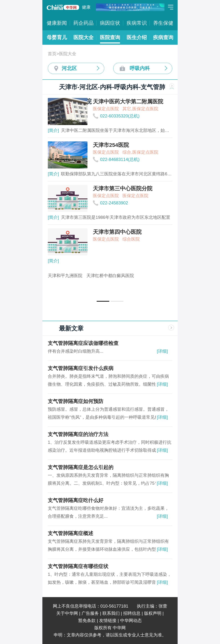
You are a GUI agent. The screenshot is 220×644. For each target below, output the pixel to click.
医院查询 (110, 37)
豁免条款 (87, 620)
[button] (103, 301)
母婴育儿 (57, 37)
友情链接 (108, 620)
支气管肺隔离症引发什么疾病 (81, 368)
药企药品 (83, 23)
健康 (86, 7)
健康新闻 (57, 23)
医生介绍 (137, 37)
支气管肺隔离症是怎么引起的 (81, 467)
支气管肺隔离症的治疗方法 (78, 434)
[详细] (162, 351)
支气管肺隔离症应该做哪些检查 (83, 343)
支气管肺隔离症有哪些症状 (78, 566)
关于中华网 (67, 613)
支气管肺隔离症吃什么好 (76, 500)
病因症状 (110, 23)
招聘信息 (132, 613)
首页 (52, 54)
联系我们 (111, 613)
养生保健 (163, 23)
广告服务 (90, 613)
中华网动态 (131, 620)
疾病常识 (137, 23)
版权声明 (153, 613)
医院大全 (83, 37)
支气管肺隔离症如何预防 (76, 401)
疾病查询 (163, 37)
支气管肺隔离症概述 (71, 533)
